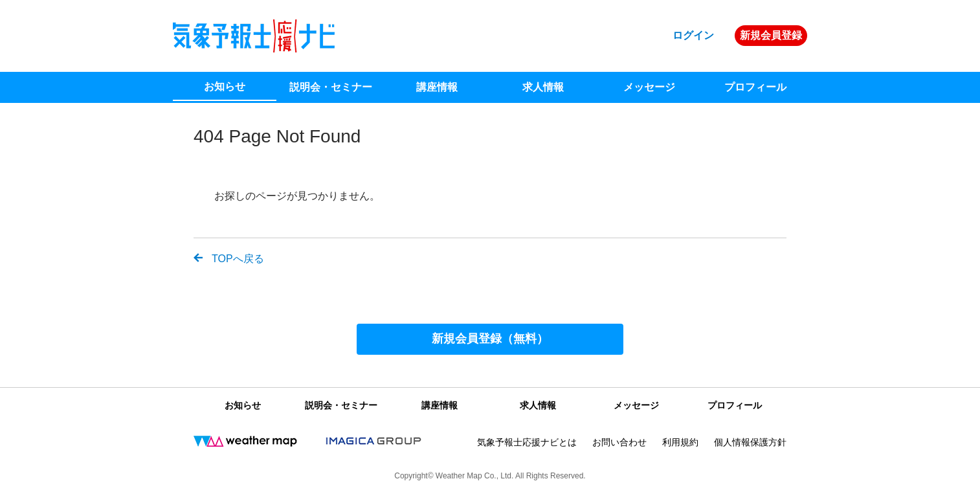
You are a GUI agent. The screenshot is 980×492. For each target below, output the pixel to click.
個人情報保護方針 (750, 442)
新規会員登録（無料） (490, 339)
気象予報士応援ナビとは (527, 442)
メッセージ (649, 87)
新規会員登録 (771, 35)
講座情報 (437, 87)
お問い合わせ (619, 442)
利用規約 (680, 442)
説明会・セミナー (331, 87)
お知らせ (225, 86)
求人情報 (543, 87)
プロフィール (755, 87)
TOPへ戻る (238, 259)
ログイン (693, 35)
